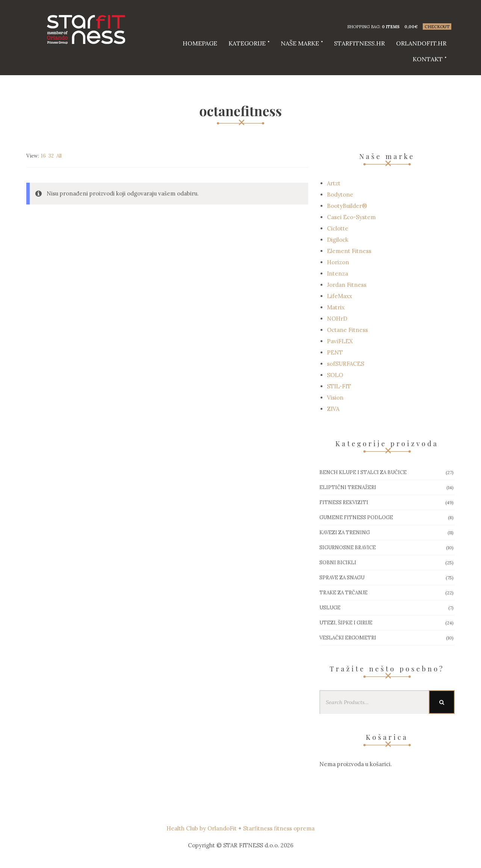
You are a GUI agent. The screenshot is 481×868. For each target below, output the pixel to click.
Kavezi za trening (345, 532)
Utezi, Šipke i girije (346, 623)
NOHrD (337, 319)
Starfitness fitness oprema (279, 828)
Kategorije (247, 43)
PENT (335, 352)
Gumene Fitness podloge (356, 517)
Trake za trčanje (343, 593)
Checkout (437, 27)
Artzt (334, 183)
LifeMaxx (340, 296)
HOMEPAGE (200, 43)
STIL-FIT (339, 386)
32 (51, 156)
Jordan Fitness (347, 285)
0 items (391, 27)
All (59, 156)
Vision (335, 398)
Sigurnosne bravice (348, 548)
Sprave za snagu (342, 578)
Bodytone (340, 195)
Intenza (337, 273)
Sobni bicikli (338, 563)
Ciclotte (338, 228)
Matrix (336, 307)
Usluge (330, 608)
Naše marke (300, 43)
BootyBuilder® (347, 206)
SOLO (335, 375)
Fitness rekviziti (344, 502)
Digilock (338, 240)
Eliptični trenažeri (348, 487)
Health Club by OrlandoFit (202, 828)
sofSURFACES (346, 364)
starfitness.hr (359, 43)
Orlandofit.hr (421, 43)
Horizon (338, 262)
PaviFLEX (340, 341)
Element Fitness (349, 251)
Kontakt (428, 59)
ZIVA (333, 409)
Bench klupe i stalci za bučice (363, 472)
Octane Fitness (347, 330)
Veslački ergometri (348, 638)
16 (43, 156)
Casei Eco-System (351, 217)
